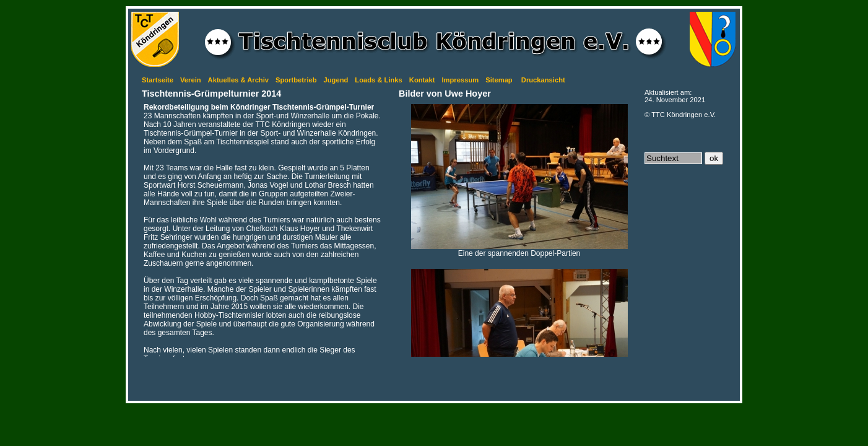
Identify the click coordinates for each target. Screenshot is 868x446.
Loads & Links (378, 80)
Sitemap (499, 80)
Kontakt (422, 80)
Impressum (460, 80)
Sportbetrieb (296, 80)
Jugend (336, 80)
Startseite (158, 80)
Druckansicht (543, 80)
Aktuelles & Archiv (238, 80)
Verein (191, 80)
